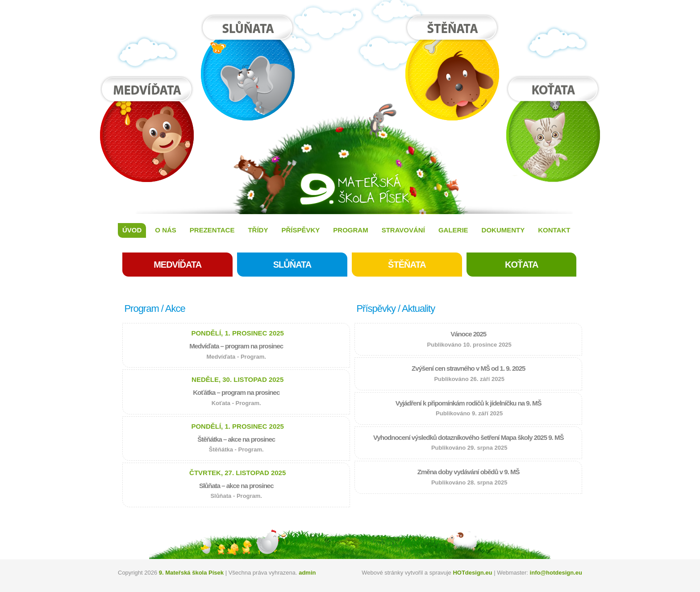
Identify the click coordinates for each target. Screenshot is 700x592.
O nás (166, 230)
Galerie (453, 230)
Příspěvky (300, 230)
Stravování (403, 230)
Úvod (132, 230)
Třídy (258, 230)
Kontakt (554, 230)
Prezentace (212, 230)
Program (350, 230)
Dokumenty (503, 230)
